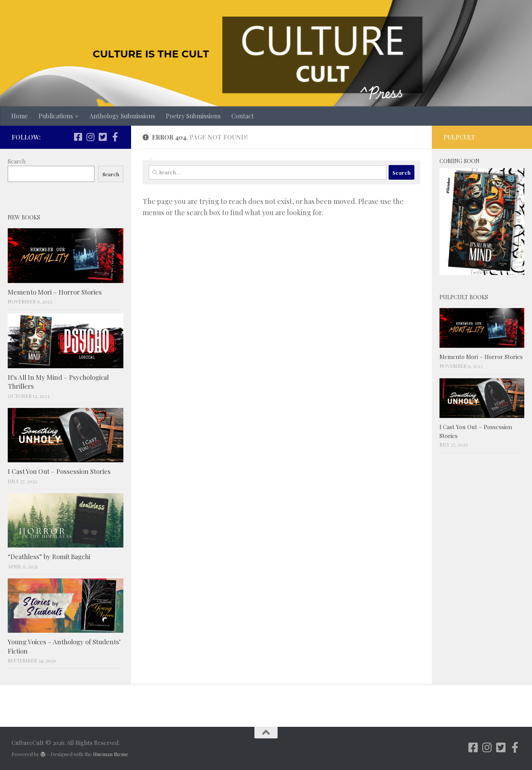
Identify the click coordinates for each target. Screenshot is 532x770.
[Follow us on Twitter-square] (103, 137)
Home (19, 116)
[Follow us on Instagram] (90, 137)
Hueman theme (111, 754)
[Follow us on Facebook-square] (78, 137)
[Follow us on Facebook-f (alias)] (115, 137)
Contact (242, 116)
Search (17, 161)
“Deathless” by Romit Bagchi (49, 556)
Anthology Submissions (122, 116)
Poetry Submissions (193, 116)
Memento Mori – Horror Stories (55, 292)
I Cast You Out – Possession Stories (59, 471)
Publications (56, 116)
